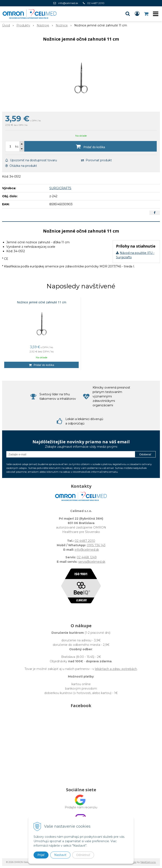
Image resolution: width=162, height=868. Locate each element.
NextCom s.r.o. (148, 862)
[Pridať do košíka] (90, 146)
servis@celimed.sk (92, 562)
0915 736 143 (96, 545)
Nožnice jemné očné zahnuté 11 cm (42, 302)
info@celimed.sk (68, 3)
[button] (128, 14)
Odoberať (145, 454)
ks (17, 146)
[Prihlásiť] (137, 14)
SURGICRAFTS (60, 188)
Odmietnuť (83, 855)
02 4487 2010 (96, 3)
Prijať (41, 855)
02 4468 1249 (87, 557)
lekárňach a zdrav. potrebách (116, 669)
